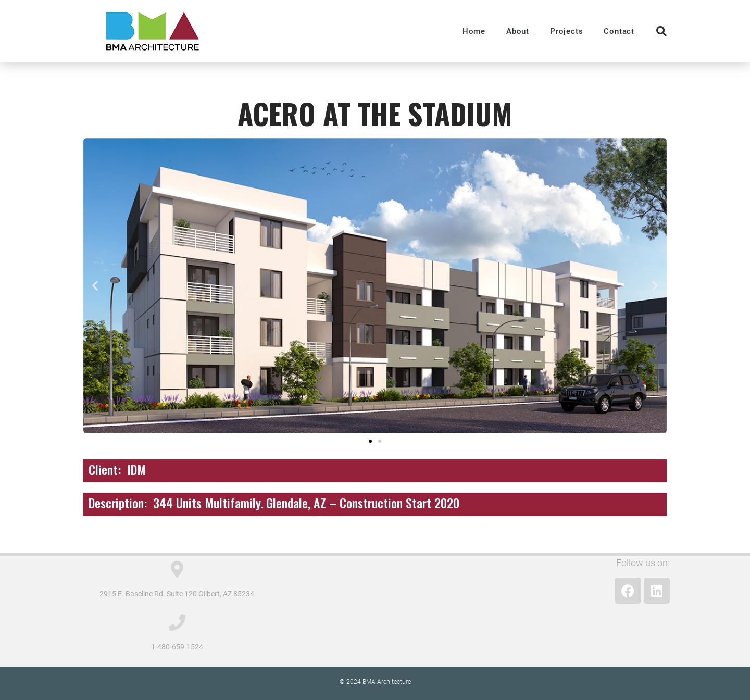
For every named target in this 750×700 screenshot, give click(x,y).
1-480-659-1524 (177, 647)
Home (474, 31)
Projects (566, 31)
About (518, 31)
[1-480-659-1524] (177, 622)
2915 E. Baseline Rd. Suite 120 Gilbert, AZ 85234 (177, 594)
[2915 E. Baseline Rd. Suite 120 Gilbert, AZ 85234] (177, 569)
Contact (619, 31)
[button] (661, 31)
